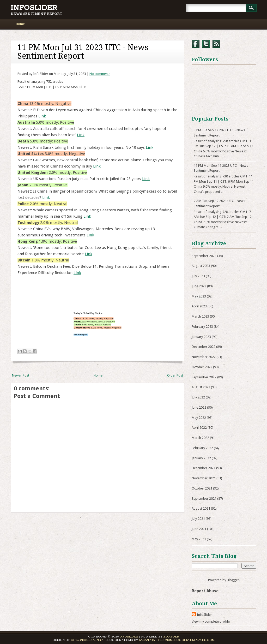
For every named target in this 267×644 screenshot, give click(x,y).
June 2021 (199, 529)
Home (20, 24)
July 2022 (198, 397)
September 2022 (204, 377)
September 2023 (204, 256)
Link (42, 116)
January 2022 (201, 458)
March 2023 (200, 316)
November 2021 (204, 478)
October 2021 (202, 488)
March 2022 (200, 438)
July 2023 (198, 276)
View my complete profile (211, 621)
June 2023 (199, 286)
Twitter (206, 44)
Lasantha (147, 640)
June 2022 (199, 407)
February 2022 (202, 448)
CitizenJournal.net (87, 640)
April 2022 (199, 428)
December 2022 (204, 347)
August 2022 (201, 387)
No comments (100, 74)
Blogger (233, 580)
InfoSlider (34, 8)
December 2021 (204, 468)
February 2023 (202, 327)
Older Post (175, 375)
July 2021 (198, 519)
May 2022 (199, 418)
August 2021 (201, 508)
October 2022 (202, 367)
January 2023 (201, 337)
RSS (216, 44)
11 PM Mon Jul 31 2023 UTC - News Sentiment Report (83, 52)
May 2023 (199, 296)
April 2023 (199, 306)
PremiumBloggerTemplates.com (186, 640)
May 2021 (199, 539)
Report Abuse (205, 591)
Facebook (196, 44)
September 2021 (204, 499)
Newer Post (21, 375)
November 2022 (204, 357)
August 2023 (201, 266)
